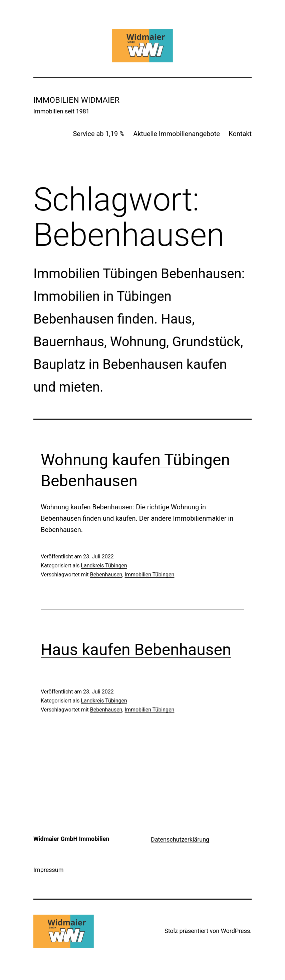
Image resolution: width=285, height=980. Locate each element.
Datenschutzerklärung (180, 839)
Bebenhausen (106, 575)
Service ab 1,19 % (98, 134)
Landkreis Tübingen (104, 566)
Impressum (49, 870)
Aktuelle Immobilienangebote (177, 134)
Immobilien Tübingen (150, 575)
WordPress (235, 931)
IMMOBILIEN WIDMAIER (76, 100)
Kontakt (240, 134)
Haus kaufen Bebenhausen (136, 650)
